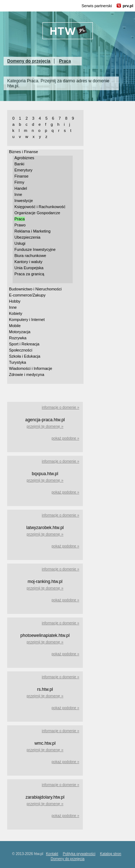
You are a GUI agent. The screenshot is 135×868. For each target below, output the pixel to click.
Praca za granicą (29, 274)
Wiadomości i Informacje (31, 368)
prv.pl (128, 6)
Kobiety (16, 313)
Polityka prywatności (79, 854)
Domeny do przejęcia (29, 61)
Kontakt (52, 854)
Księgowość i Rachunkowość (40, 207)
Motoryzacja (20, 332)
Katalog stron (111, 854)
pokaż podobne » (65, 438)
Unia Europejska (29, 268)
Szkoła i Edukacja (25, 356)
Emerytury (23, 170)
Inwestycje (24, 201)
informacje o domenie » (60, 407)
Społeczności (21, 350)
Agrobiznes (24, 158)
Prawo (20, 225)
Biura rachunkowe (30, 256)
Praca (65, 61)
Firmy (19, 182)
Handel (21, 188)
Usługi (20, 243)
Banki (19, 164)
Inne (18, 194)
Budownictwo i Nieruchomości (35, 289)
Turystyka (17, 362)
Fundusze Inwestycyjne (35, 249)
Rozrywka (18, 338)
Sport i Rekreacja (24, 344)
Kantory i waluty (28, 262)
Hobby (15, 301)
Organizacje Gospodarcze (37, 213)
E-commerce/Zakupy (27, 295)
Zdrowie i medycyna (27, 375)
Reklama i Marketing (32, 231)
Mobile (15, 326)
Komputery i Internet (27, 320)
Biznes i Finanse (24, 152)
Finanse (21, 176)
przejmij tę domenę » (45, 426)
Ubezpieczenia (27, 237)
